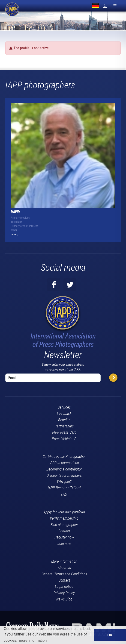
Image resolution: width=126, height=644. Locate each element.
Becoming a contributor (64, 469)
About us (64, 568)
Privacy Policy (64, 593)
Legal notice (64, 586)
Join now (64, 544)
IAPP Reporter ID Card (64, 488)
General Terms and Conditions (64, 574)
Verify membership (64, 518)
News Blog (64, 599)
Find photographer (64, 525)
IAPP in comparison (64, 463)
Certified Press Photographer (64, 456)
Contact (64, 531)
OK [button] (110, 635)
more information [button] (33, 640)
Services (64, 407)
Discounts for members (64, 475)
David (15, 212)
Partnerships (64, 426)
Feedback (64, 413)
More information (64, 561)
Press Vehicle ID (64, 439)
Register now (64, 537)
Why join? (64, 482)
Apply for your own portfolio (64, 512)
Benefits (64, 420)
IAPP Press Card (64, 432)
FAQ (64, 494)
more (15, 234)
